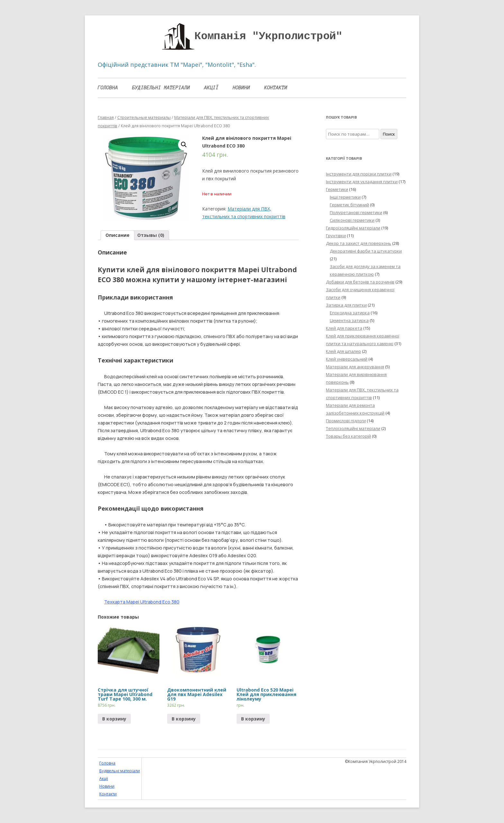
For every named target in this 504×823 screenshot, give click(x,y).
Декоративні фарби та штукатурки (366, 251)
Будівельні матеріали (161, 88)
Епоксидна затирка (350, 313)
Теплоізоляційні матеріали (353, 428)
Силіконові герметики (352, 220)
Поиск (389, 134)
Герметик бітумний (349, 205)
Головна (108, 88)
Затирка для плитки (346, 305)
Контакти (276, 88)
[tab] (117, 235)
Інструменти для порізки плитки (359, 174)
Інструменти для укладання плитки (362, 182)
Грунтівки (336, 236)
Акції (211, 88)
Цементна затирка (349, 320)
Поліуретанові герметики (356, 212)
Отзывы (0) (151, 235)
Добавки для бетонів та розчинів (360, 282)
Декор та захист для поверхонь (359, 243)
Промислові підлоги (346, 421)
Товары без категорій (348, 436)
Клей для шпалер (343, 351)
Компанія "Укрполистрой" (268, 36)
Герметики (337, 189)
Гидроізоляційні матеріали (353, 228)
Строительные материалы (144, 117)
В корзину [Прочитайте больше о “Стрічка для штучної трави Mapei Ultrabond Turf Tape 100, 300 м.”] (114, 719)
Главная (106, 117)
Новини (241, 88)
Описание (117, 235)
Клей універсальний (347, 359)
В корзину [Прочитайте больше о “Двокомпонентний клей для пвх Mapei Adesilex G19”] (184, 719)
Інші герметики (345, 197)
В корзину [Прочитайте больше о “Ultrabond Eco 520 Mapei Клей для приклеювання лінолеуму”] (253, 719)
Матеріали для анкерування (355, 367)
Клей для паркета (344, 328)
